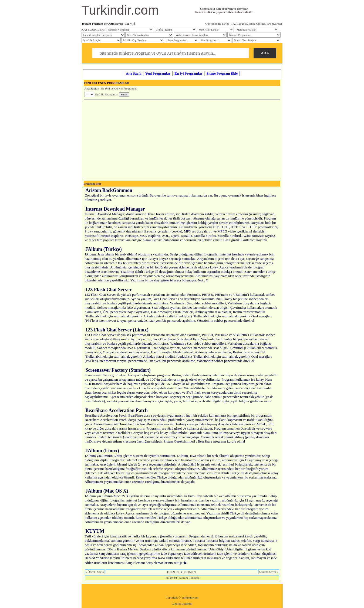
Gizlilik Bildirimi (182, 604)
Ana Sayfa (91, 88)
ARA (265, 53)
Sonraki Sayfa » (269, 572)
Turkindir (187, 597)
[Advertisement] (182, 139)
